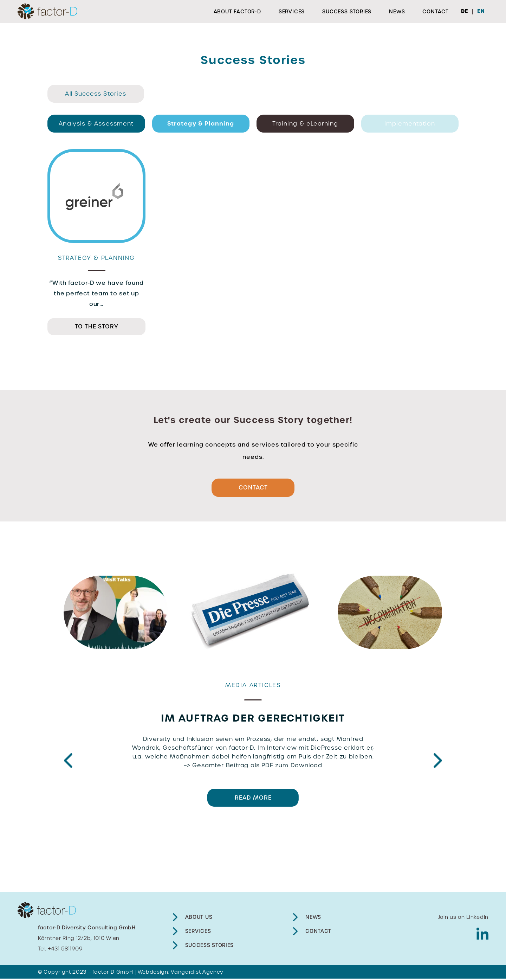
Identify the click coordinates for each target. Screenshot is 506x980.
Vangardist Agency (197, 973)
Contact (436, 12)
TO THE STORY (96, 326)
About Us (199, 918)
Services (292, 12)
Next (438, 763)
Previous (68, 763)
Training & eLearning (305, 124)
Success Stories (347, 12)
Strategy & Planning (201, 123)
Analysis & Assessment (96, 124)
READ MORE (253, 799)
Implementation (410, 124)
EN (481, 11)
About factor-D (237, 12)
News (397, 12)
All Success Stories (96, 94)
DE (465, 11)
